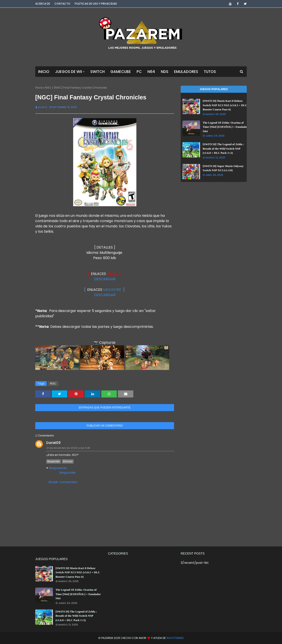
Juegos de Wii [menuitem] (69, 72)
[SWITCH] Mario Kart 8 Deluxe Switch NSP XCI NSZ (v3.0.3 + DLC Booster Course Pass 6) (225, 105)
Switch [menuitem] (97, 72)
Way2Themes (175, 638)
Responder (54, 461)
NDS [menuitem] (165, 72)
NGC (48, 88)
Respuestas (58, 468)
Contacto (62, 4)
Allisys (43, 107)
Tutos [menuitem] (210, 72)
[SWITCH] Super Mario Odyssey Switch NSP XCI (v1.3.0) (223, 168)
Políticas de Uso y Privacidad (96, 4)
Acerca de (43, 4)
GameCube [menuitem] (121, 72)
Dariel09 (53, 443)
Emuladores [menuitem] (186, 72)
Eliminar (68, 461)
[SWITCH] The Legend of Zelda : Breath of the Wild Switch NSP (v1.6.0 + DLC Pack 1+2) (223, 148)
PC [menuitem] (139, 72)
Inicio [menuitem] (44, 72)
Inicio (39, 88)
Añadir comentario (63, 482)
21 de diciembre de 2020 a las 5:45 (68, 448)
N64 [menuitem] (151, 72)
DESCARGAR (105, 279)
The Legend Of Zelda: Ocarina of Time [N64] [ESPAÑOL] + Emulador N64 (225, 127)
